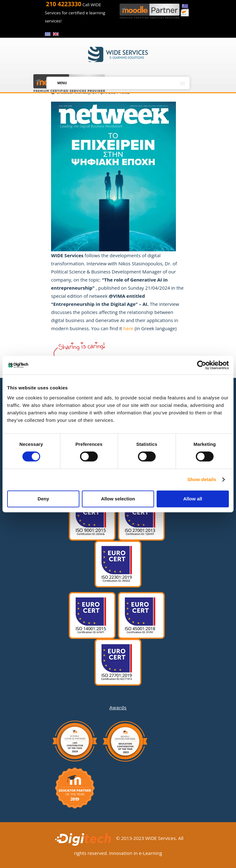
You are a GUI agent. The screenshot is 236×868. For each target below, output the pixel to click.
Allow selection (118, 499)
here (129, 328)
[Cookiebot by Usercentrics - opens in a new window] (202, 365)
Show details (202, 479)
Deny (43, 499)
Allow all (193, 499)
